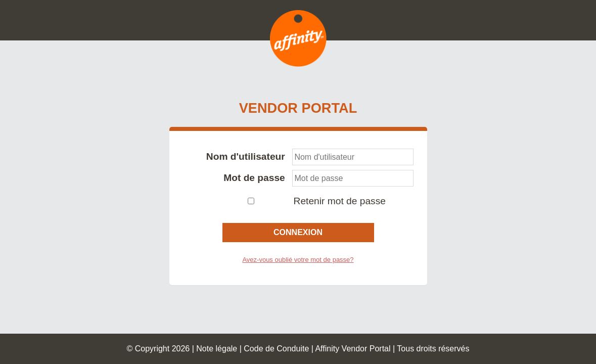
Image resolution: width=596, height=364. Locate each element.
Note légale (217, 349)
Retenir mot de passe (340, 201)
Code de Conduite (276, 349)
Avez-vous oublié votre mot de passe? (298, 260)
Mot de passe (254, 178)
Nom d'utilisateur (246, 156)
